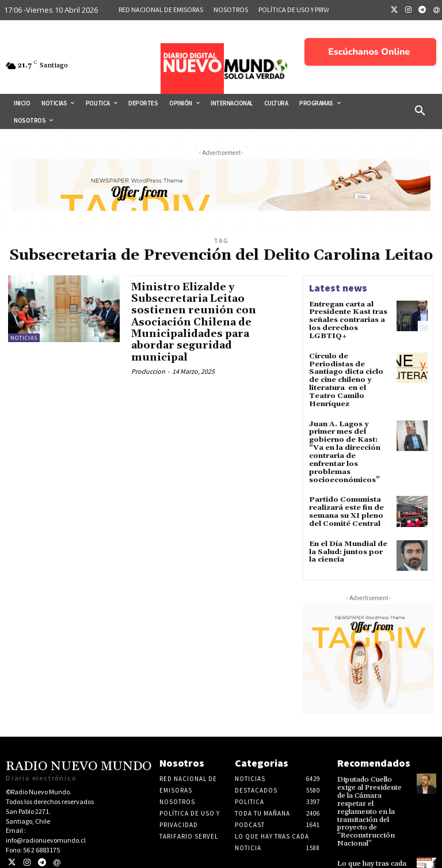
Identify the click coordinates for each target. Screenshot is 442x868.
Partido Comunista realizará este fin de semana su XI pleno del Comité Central (345, 489)
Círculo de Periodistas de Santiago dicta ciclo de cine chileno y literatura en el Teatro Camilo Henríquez (350, 373)
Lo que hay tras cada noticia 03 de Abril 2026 (370, 836)
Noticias (24, 338)
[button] (420, 111)
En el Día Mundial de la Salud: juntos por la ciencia (349, 527)
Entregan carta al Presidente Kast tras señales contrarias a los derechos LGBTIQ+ (346, 320)
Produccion (148, 369)
